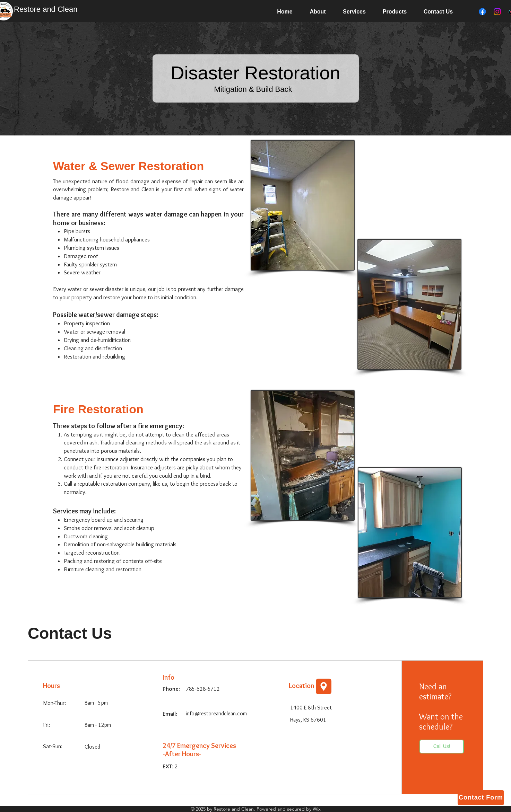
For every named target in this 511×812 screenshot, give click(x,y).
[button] (354, 12)
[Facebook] (482, 12)
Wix (317, 809)
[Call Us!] (442, 747)
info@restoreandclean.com (216, 713)
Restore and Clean (46, 9)
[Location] (324, 686)
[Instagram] (497, 12)
